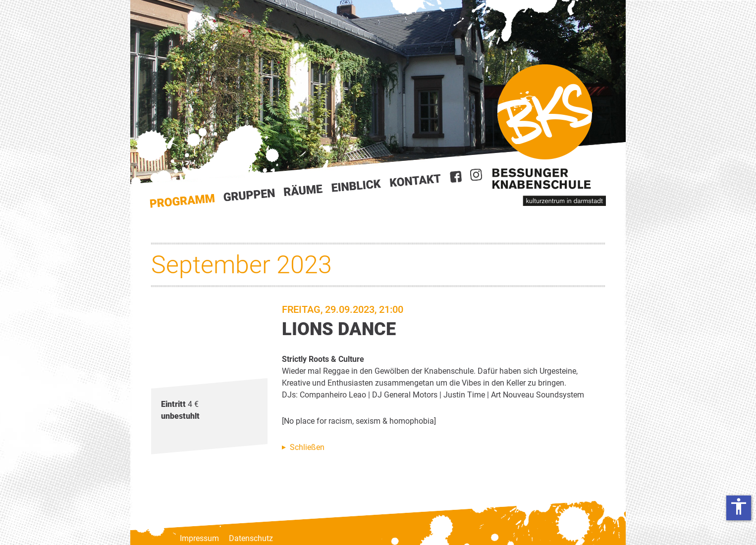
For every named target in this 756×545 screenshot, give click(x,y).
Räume (303, 191)
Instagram (476, 175)
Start (182, 201)
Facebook (456, 177)
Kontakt (416, 180)
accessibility (739, 506)
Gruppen (249, 195)
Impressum (199, 538)
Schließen (307, 447)
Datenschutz (251, 538)
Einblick (356, 186)
